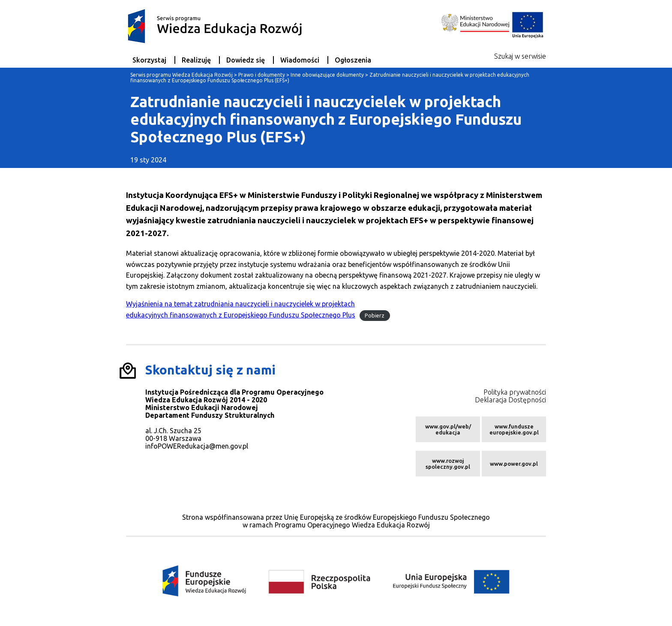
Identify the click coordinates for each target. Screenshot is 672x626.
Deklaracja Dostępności (510, 400)
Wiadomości (300, 60)
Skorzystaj (149, 60)
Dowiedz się (246, 60)
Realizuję (196, 60)
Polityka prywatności (515, 392)
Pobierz (375, 315)
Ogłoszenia (353, 60)
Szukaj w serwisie (520, 56)
